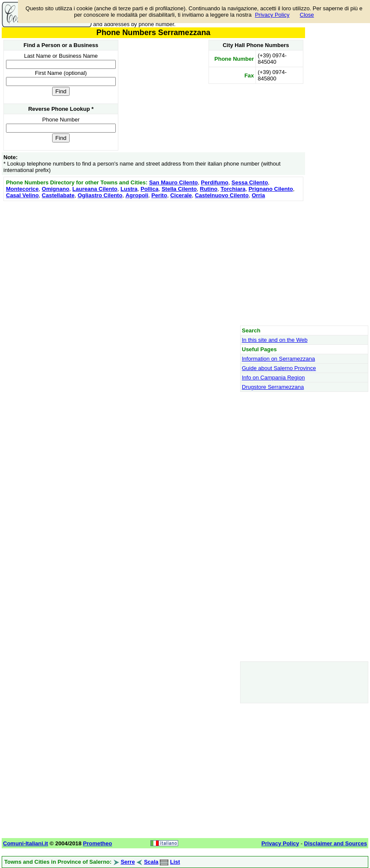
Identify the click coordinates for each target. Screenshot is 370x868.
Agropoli (137, 195)
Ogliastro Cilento (100, 195)
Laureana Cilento (95, 189)
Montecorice (22, 189)
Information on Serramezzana (278, 359)
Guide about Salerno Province (279, 368)
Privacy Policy (272, 15)
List (175, 862)
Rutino (209, 189)
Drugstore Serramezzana (273, 387)
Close (307, 15)
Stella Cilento (179, 189)
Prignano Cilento (271, 189)
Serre (128, 862)
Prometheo (97, 843)
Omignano (56, 189)
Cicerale (181, 195)
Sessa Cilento (250, 182)
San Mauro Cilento (173, 182)
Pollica (150, 189)
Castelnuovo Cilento (222, 195)
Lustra (129, 189)
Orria (258, 195)
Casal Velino (22, 195)
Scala (151, 862)
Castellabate (58, 195)
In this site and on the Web (275, 340)
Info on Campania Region (273, 378)
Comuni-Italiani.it (25, 843)
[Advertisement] (153, 263)
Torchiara (233, 189)
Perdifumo (214, 182)
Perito (159, 195)
